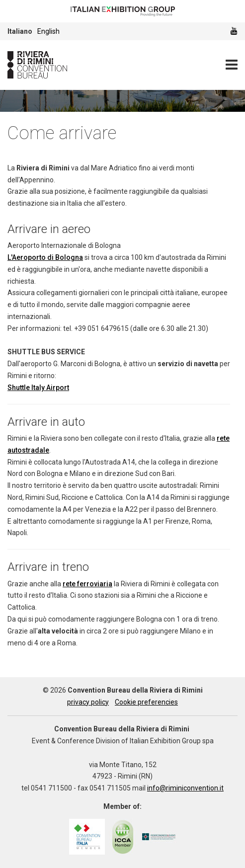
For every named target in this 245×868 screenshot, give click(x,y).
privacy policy (88, 702)
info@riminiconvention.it (185, 788)
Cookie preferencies (146, 702)
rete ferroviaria (87, 584)
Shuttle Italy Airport (38, 388)
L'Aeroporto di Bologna (45, 257)
